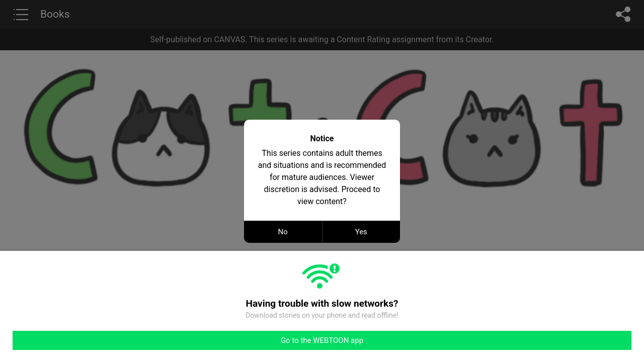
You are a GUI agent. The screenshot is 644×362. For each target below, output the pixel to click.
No (283, 232)
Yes (361, 232)
